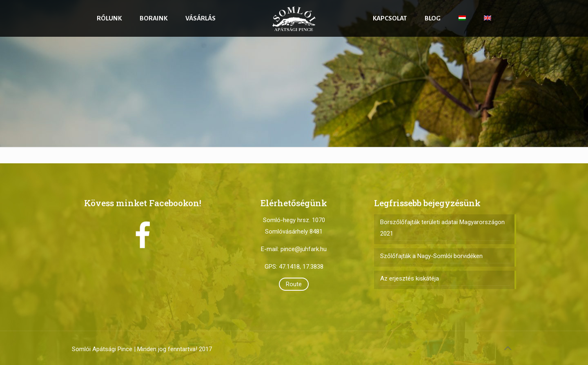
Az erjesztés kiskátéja (410, 278)
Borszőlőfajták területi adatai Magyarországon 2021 (442, 228)
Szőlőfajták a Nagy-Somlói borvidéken (431, 256)
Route (294, 284)
